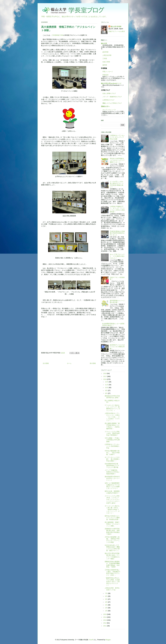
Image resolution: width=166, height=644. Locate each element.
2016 (105, 379)
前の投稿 (93, 363)
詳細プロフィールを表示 (117, 31)
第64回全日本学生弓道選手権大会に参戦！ (112, 397)
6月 (106, 596)
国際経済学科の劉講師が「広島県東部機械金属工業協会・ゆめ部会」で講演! (112, 564)
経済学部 (105, 52)
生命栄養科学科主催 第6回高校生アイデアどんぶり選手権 (112, 466)
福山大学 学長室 (116, 27)
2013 (105, 620)
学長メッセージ (107, 72)
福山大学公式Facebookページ (111, 83)
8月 (106, 393)
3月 (106, 605)
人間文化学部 (107, 55)
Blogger (108, 640)
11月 (107, 385)
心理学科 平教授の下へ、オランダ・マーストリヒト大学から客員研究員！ (117, 209)
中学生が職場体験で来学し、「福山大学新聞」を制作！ (112, 453)
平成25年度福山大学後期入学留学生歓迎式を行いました (117, 233)
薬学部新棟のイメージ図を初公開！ (117, 301)
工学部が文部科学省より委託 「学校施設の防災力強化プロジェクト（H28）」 (112, 572)
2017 (105, 376)
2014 (105, 617)
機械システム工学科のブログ (111, 103)
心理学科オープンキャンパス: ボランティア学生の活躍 (117, 137)
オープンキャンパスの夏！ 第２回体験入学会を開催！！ (112, 459)
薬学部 (105, 65)
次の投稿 (46, 363)
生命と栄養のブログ (108, 93)
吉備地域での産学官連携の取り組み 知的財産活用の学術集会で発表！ (112, 531)
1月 (106, 611)
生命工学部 (106, 62)
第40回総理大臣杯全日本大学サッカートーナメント (112, 478)
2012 (105, 623)
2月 (106, 608)
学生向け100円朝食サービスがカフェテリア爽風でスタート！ (117, 160)
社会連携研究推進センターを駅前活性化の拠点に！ (113, 324)
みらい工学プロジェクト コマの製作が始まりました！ (117, 256)
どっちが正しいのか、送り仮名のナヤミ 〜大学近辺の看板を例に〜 (117, 184)
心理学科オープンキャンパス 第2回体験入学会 (112, 446)
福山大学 (104, 43)
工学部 (105, 59)
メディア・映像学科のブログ (111, 97)
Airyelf (91, 640)
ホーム (69, 363)
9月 (106, 390)
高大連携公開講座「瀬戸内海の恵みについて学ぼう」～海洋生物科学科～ (112, 426)
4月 (106, 602)
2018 (105, 373)
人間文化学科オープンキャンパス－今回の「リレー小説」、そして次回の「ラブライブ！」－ (112, 417)
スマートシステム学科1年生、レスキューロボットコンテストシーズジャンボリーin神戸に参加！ (112, 499)
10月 (107, 388)
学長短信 (105, 75)
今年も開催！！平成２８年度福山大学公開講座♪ (112, 440)
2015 (105, 614)
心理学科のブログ (108, 100)
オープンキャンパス (108, 110)
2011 (105, 626)
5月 (106, 599)
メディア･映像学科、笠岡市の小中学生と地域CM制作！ (112, 472)
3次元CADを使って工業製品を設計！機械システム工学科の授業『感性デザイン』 (112, 548)
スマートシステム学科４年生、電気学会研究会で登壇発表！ (112, 433)
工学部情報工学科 (57, 35)
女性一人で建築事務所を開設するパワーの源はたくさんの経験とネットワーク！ (112, 486)
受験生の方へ (105, 106)
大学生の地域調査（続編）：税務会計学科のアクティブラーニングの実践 (112, 540)
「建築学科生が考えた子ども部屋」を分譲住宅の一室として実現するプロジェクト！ (112, 581)
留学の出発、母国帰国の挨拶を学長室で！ (112, 492)
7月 (106, 593)
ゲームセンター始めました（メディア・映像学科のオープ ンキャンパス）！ (112, 408)
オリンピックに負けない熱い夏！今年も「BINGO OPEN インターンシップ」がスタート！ (112, 509)
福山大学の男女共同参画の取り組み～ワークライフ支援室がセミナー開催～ (112, 556)
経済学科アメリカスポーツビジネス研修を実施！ (117, 347)
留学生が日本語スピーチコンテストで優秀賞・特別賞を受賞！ (112, 518)
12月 (107, 382)
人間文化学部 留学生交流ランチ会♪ (112, 589)
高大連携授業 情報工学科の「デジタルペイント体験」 (112, 524)
